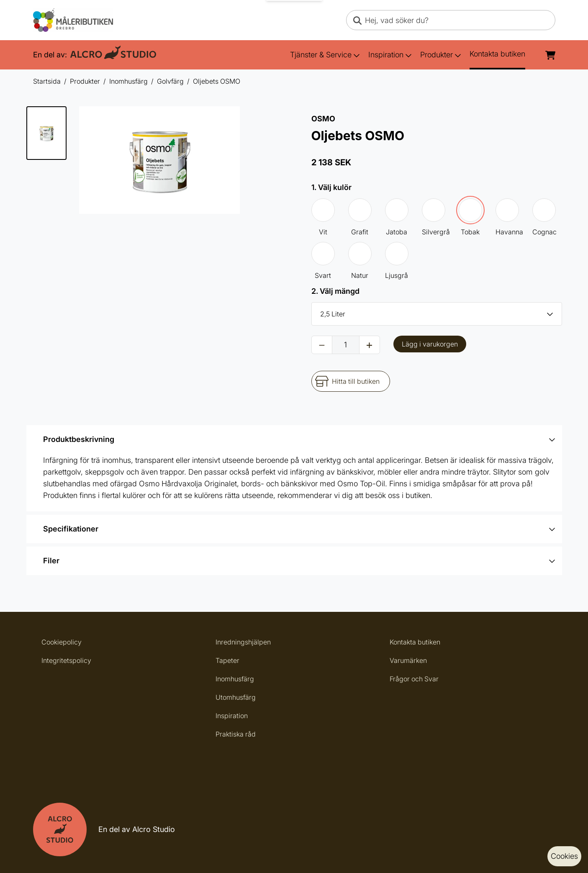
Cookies (564, 856)
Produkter (441, 55)
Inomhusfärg (128, 81)
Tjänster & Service (325, 55)
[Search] (357, 20)
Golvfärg (170, 81)
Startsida (47, 81)
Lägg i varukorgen (430, 344)
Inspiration (390, 55)
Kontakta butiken (497, 54)
